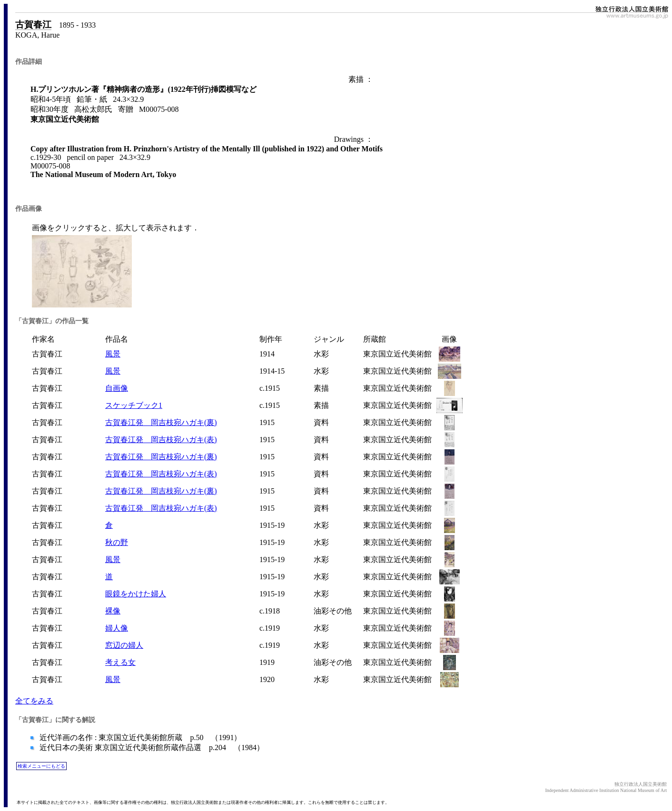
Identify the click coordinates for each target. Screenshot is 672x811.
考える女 (120, 662)
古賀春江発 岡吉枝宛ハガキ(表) (161, 440)
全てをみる (34, 701)
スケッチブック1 (134, 405)
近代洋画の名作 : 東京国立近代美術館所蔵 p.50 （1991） (139, 737)
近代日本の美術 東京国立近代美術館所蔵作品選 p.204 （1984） (151, 747)
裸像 (113, 611)
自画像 (117, 388)
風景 (113, 354)
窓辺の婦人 (124, 645)
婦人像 (117, 628)
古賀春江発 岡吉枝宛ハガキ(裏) (161, 422)
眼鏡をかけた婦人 (136, 594)
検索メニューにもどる (41, 766)
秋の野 (117, 542)
